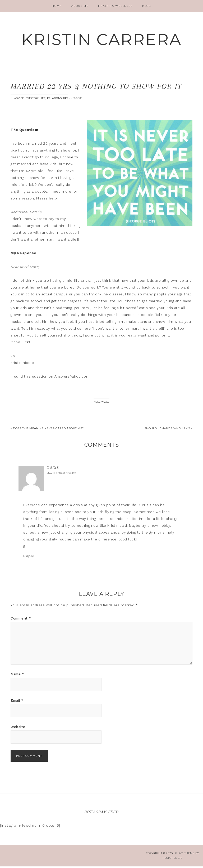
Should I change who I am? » (169, 430)
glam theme (185, 855)
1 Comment (101, 403)
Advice (19, 100)
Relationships (58, 100)
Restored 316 (172, 859)
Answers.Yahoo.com (72, 378)
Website (18, 728)
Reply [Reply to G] (29, 558)
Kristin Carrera (101, 40)
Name (17, 676)
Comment (21, 620)
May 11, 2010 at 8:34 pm (61, 475)
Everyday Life (36, 100)
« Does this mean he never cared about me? (47, 430)
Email (17, 702)
